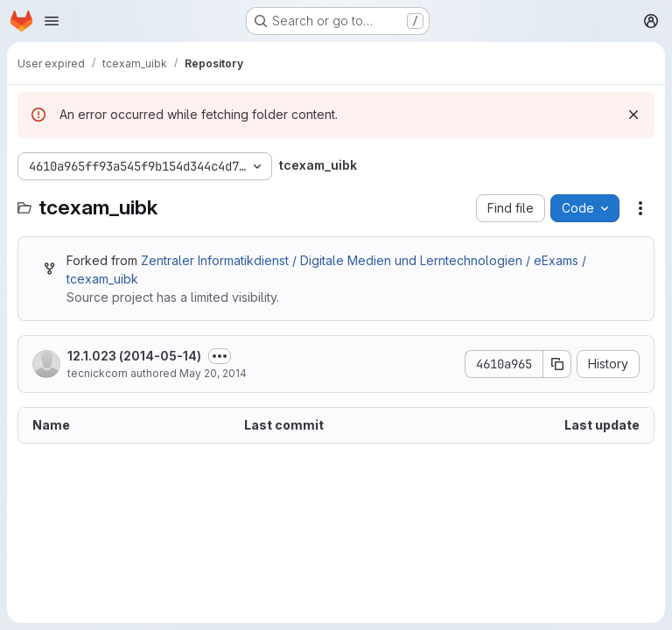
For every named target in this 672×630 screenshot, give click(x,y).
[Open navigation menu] (52, 21)
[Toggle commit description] (220, 356)
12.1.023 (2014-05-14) (134, 356)
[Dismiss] (633, 115)
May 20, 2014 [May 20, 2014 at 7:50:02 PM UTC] (213, 373)
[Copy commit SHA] (557, 364)
